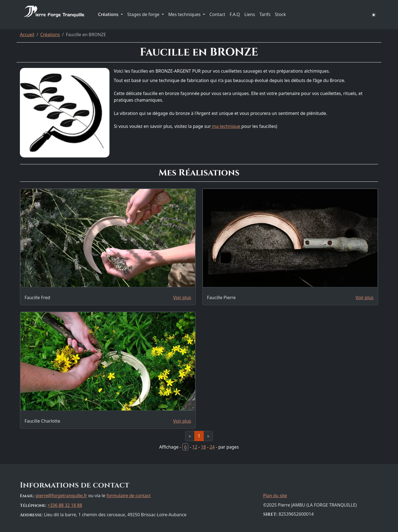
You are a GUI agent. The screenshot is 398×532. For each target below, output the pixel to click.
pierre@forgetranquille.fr (61, 496)
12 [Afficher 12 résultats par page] (195, 447)
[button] (374, 15)
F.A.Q (235, 14)
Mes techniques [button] (185, 14)
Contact (217, 14)
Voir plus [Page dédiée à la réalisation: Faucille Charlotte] (182, 421)
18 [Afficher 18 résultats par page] (203, 447)
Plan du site (275, 496)
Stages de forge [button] (144, 14)
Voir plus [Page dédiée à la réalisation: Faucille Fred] (182, 297)
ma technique (226, 126)
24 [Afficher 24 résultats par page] (212, 447)
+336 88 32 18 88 (65, 505)
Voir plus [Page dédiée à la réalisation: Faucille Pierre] (365, 297)
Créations (50, 35)
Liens (250, 14)
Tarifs (265, 14)
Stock (280, 14)
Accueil (27, 35)
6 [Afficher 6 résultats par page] (185, 447)
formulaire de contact (129, 496)
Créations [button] (109, 14)
